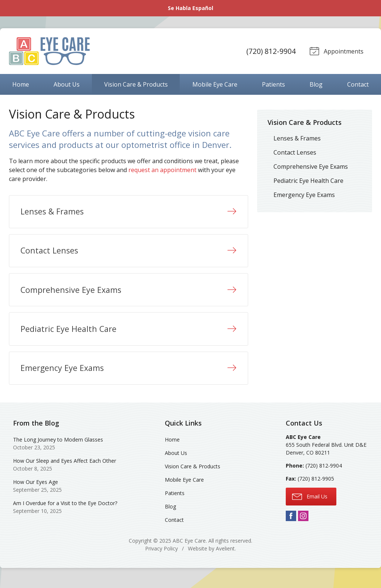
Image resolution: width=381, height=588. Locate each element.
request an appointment (162, 170)
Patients (273, 84)
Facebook (291, 524)
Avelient (225, 557)
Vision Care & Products (136, 84)
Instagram (303, 524)
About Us (67, 84)
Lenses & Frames (297, 138)
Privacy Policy (161, 557)
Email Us (310, 504)
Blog (316, 84)
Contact (358, 84)
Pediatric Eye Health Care (308, 181)
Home (21, 84)
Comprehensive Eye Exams (311, 167)
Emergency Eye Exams (304, 195)
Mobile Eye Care (215, 84)
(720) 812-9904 (270, 51)
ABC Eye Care (189, 549)
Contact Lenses (295, 152)
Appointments (336, 51)
